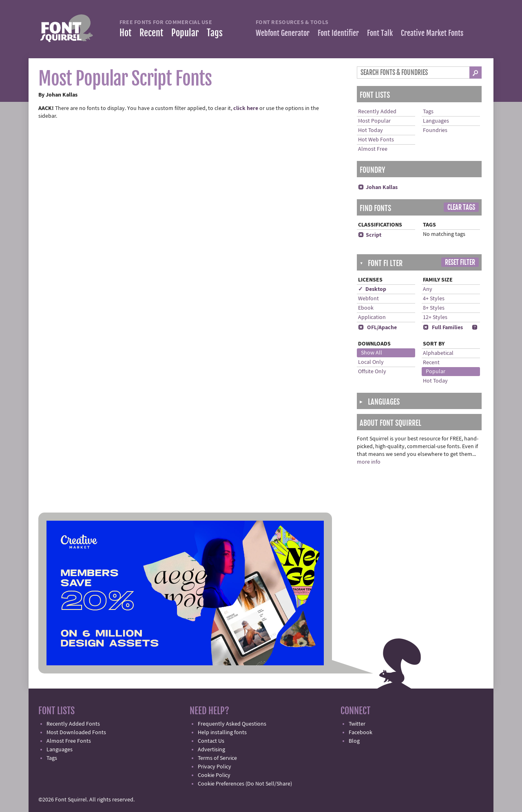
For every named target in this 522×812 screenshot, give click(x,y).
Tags (215, 33)
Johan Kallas (378, 187)
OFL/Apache (377, 328)
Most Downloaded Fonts (76, 733)
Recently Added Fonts (73, 724)
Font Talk (380, 33)
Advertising (211, 750)
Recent (151, 33)
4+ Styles (434, 299)
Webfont (368, 299)
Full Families (443, 328)
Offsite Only (372, 372)
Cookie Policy (214, 775)
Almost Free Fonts (69, 741)
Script (370, 235)
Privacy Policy (215, 767)
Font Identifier (338, 33)
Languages (436, 121)
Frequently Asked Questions (232, 724)
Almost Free (373, 149)
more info (369, 462)
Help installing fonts (222, 733)
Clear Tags (461, 207)
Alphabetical (438, 353)
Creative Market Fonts (432, 33)
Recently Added (377, 112)
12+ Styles (435, 317)
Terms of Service (217, 758)
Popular (185, 33)
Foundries (435, 130)
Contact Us (211, 741)
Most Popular (374, 121)
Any (428, 289)
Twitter (357, 724)
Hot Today (370, 130)
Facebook (361, 733)
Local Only (371, 362)
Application (372, 317)
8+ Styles (434, 308)
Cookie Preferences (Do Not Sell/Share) (245, 784)
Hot (125, 33)
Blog (354, 741)
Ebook (366, 308)
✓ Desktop (372, 289)
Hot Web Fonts (376, 140)
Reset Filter (460, 262)
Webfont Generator (283, 33)
